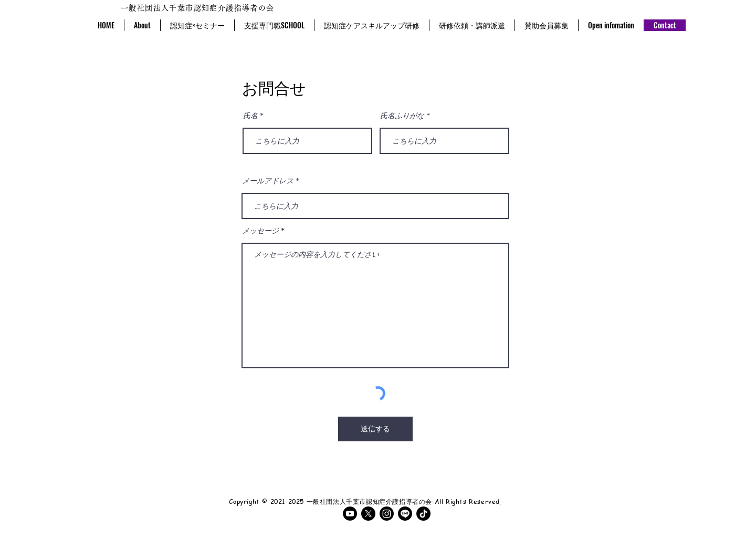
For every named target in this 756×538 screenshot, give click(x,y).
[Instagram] (387, 514)
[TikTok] (423, 514)
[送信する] (375, 429)
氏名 (250, 116)
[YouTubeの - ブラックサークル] (350, 514)
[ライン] (405, 514)
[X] (368, 514)
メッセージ (260, 231)
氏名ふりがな (402, 116)
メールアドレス (268, 181)
